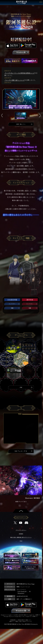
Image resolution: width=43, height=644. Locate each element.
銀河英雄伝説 (22, 2)
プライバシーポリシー (21, 531)
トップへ (21, 510)
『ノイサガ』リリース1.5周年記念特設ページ (19, 73)
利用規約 (21, 534)
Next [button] (40, 116)
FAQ (21, 541)
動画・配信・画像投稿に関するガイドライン (21, 538)
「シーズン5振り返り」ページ (14, 80)
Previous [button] (2, 116)
